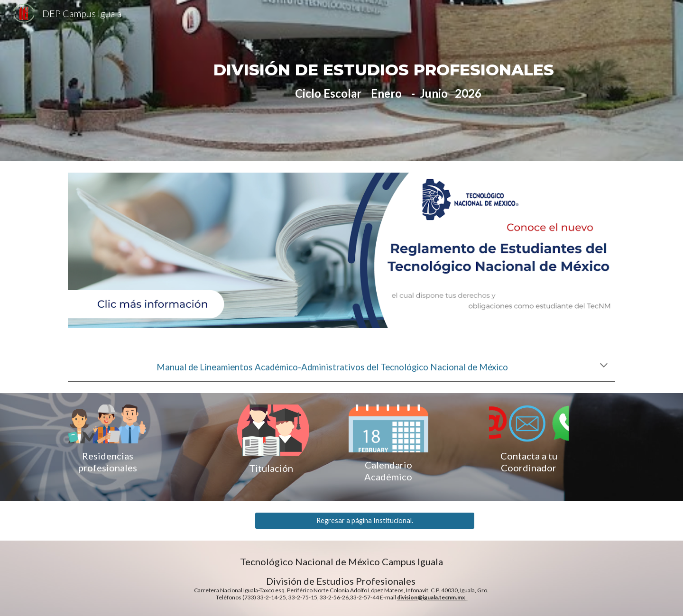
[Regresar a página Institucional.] (365, 521)
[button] (604, 366)
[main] (388, 81)
